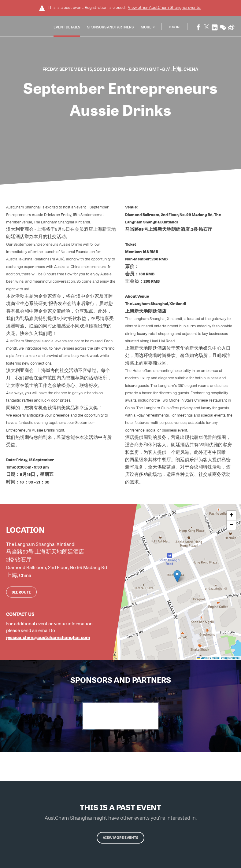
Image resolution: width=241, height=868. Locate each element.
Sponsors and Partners (110, 27)
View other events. (165, 7)
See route (21, 591)
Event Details (67, 27)
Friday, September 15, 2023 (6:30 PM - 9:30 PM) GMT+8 (104, 69)
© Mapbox (215, 657)
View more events (120, 839)
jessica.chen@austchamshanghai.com (48, 636)
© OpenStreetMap (230, 657)
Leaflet (202, 657)
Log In (174, 27)
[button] (177, 575)
